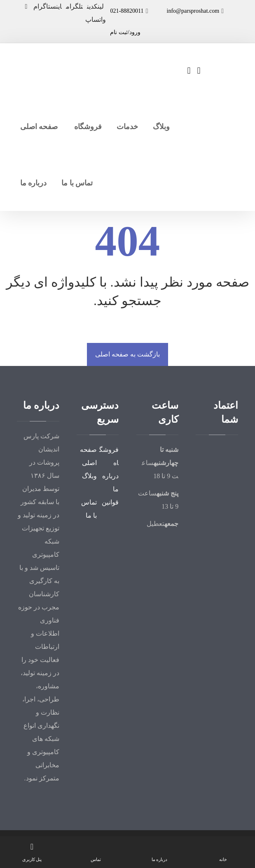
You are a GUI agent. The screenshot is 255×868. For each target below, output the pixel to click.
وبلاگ (89, 476)
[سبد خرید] (199, 70)
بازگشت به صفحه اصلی (127, 354)
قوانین (110, 502)
